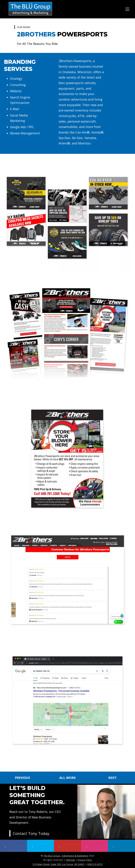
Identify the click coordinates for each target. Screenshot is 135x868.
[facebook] (14, 846)
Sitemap (70, 860)
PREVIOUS (22, 778)
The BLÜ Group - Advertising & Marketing (66, 856)
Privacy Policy (85, 860)
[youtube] (67, 846)
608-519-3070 (95, 864)
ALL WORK (67, 778)
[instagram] (95, 846)
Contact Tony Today (31, 833)
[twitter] (41, 846)
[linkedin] (121, 846)
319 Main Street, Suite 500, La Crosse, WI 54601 (59, 864)
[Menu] (127, 9)
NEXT (112, 778)
